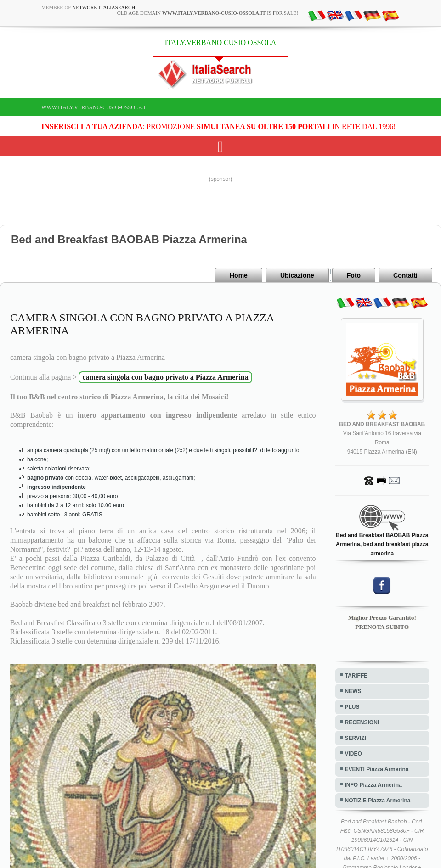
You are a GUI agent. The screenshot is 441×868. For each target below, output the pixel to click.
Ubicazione (297, 275)
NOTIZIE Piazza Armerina (378, 801)
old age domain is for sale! (208, 13)
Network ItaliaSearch (104, 7)
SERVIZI (356, 738)
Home (239, 275)
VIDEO (353, 754)
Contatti (405, 275)
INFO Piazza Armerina (373, 785)
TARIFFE (356, 676)
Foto (354, 275)
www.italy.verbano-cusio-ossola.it (95, 107)
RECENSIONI (362, 722)
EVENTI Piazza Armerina (377, 769)
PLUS (352, 707)
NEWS (353, 691)
